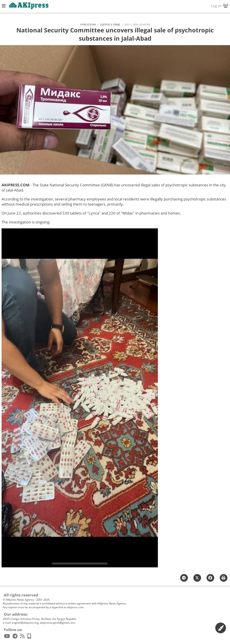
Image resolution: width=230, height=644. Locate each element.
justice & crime (110, 25)
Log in (220, 6)
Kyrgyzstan (88, 25)
